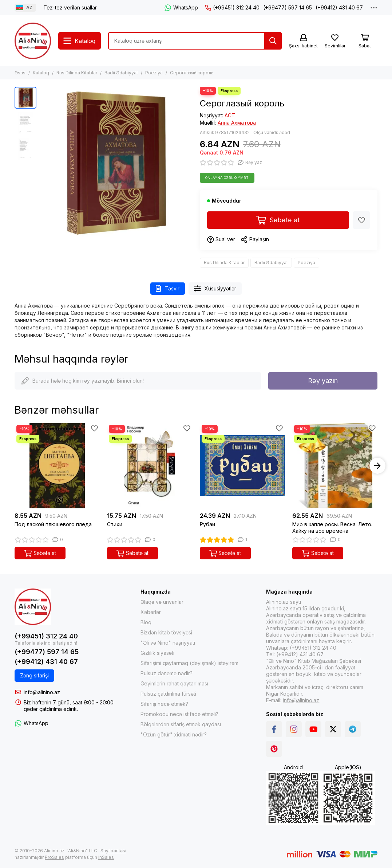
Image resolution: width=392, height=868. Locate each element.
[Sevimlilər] (335, 41)
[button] (377, 466)
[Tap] (273, 41)
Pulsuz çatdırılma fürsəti (168, 694)
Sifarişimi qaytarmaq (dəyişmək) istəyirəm (189, 663)
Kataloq (41, 73)
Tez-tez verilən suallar (70, 7)
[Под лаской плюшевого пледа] (57, 466)
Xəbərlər (151, 612)
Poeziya (154, 73)
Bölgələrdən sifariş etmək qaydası (181, 724)
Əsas (20, 73)
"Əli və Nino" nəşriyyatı (168, 643)
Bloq (146, 622)
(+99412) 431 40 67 (339, 7)
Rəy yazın (323, 381)
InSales (106, 857)
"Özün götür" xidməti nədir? (174, 734)
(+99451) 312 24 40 (232, 7)
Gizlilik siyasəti (157, 653)
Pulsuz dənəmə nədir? (167, 673)
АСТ (230, 115)
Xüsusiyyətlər (215, 288)
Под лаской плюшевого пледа (53, 524)
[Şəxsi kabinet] (303, 41)
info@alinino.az (42, 692)
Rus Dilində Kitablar (77, 73)
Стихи (115, 524)
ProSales (54, 857)
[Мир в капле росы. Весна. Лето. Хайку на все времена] (335, 466)
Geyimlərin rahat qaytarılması (174, 683)
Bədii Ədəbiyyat (121, 73)
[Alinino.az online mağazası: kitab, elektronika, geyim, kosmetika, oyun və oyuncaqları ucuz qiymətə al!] (33, 41)
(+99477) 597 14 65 (288, 7)
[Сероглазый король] (116, 163)
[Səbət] (365, 41)
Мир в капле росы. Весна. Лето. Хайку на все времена (332, 527)
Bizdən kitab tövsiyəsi (166, 632)
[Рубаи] (242, 466)
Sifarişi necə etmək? (164, 704)
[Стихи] (150, 466)
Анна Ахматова (237, 123)
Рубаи (207, 524)
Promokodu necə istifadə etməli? (179, 714)
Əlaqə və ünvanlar (162, 602)
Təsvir (168, 288)
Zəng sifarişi (34, 675)
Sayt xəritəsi (113, 851)
